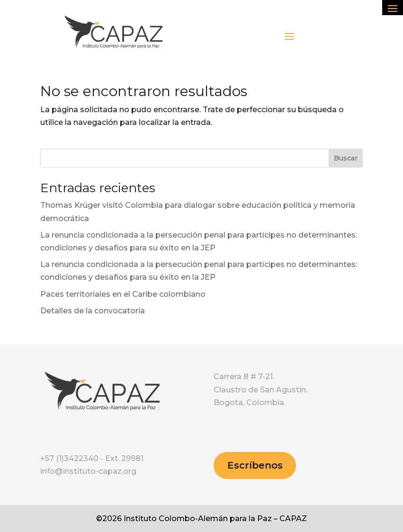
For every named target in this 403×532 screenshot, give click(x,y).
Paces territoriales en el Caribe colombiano (123, 294)
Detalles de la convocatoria (93, 311)
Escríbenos (255, 465)
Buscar (346, 158)
